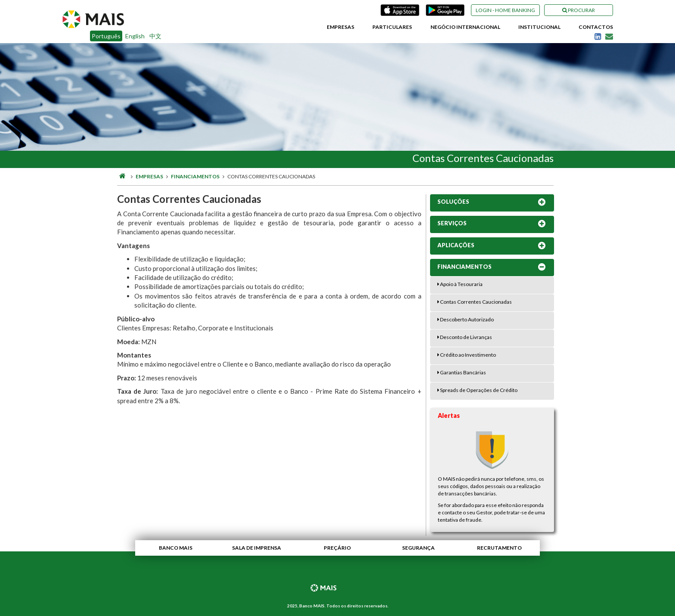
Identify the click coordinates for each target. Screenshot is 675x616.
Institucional (539, 27)
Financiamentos (195, 176)
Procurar (579, 10)
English (135, 36)
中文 (155, 36)
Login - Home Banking (505, 10)
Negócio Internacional (465, 27)
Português (106, 36)
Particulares (392, 27)
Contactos (596, 27)
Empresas (341, 27)
